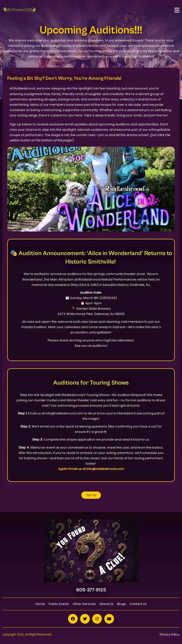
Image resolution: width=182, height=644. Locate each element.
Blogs (121, 604)
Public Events (59, 604)
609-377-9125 (91, 590)
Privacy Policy (170, 634)
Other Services (84, 604)
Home (40, 604)
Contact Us (138, 604)
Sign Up (91, 495)
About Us (106, 604)
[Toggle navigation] (177, 10)
